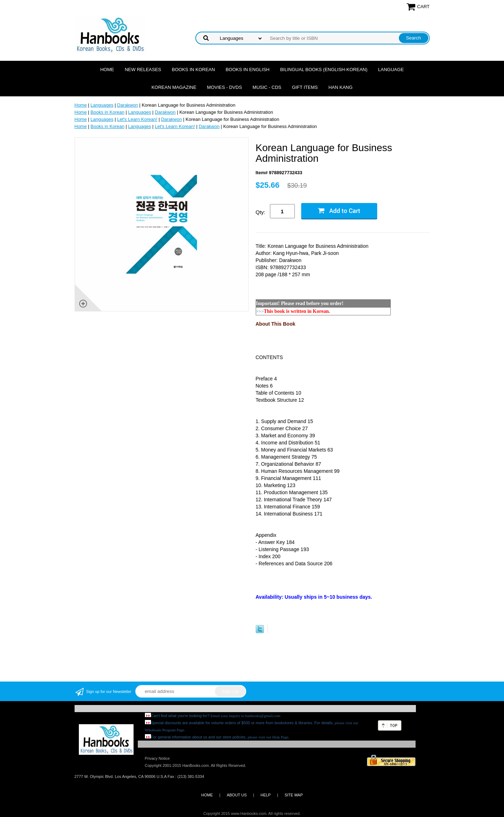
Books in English (248, 70)
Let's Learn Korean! (137, 119)
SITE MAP (294, 795)
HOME (207, 795)
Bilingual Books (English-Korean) (324, 70)
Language (391, 70)
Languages (102, 105)
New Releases (143, 70)
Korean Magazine (174, 87)
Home (107, 70)
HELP (265, 795)
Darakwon (128, 105)
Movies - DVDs (224, 87)
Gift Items (305, 87)
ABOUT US (237, 795)
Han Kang (341, 87)
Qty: (261, 212)
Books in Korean (193, 70)
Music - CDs (267, 87)
